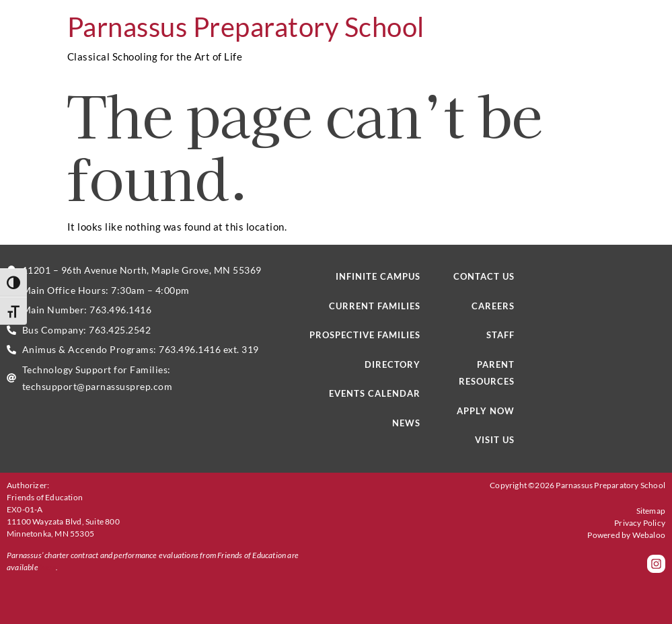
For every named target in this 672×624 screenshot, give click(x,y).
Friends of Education (45, 497)
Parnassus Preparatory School (246, 27)
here (48, 567)
